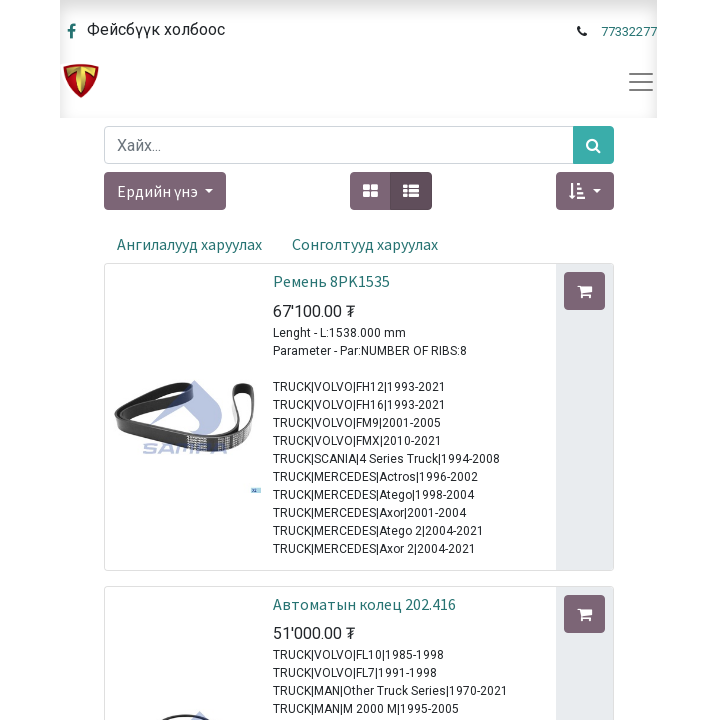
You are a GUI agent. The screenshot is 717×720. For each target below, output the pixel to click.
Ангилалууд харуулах (189, 244)
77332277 (629, 31)
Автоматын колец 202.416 (364, 604)
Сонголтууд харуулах (365, 244)
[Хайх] (593, 145)
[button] (584, 191)
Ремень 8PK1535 (331, 281)
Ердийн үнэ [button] (159, 191)
